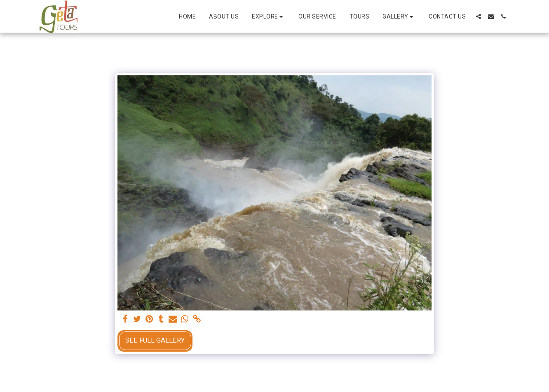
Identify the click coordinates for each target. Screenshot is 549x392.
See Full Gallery (155, 340)
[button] (269, 17)
